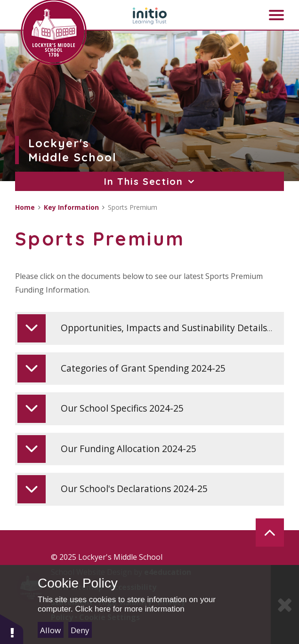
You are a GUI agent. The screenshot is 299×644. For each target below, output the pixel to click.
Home (25, 207)
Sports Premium (133, 207)
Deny (80, 630)
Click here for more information (129, 609)
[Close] (285, 604)
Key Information (71, 207)
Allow (50, 630)
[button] (12, 629)
